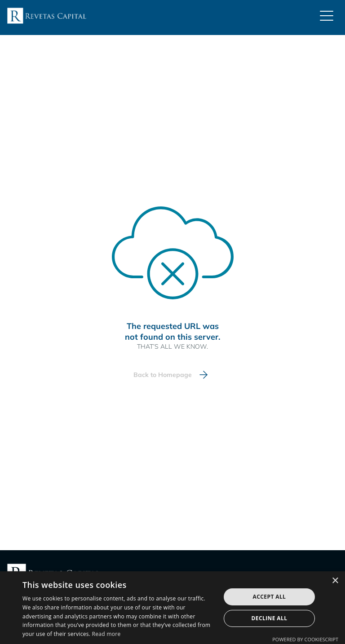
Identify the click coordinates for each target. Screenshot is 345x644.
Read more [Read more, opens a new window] (106, 634)
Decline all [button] (270, 618)
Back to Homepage (163, 375)
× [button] (335, 581)
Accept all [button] (270, 597)
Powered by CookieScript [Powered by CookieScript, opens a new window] (305, 639)
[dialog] (172, 608)
